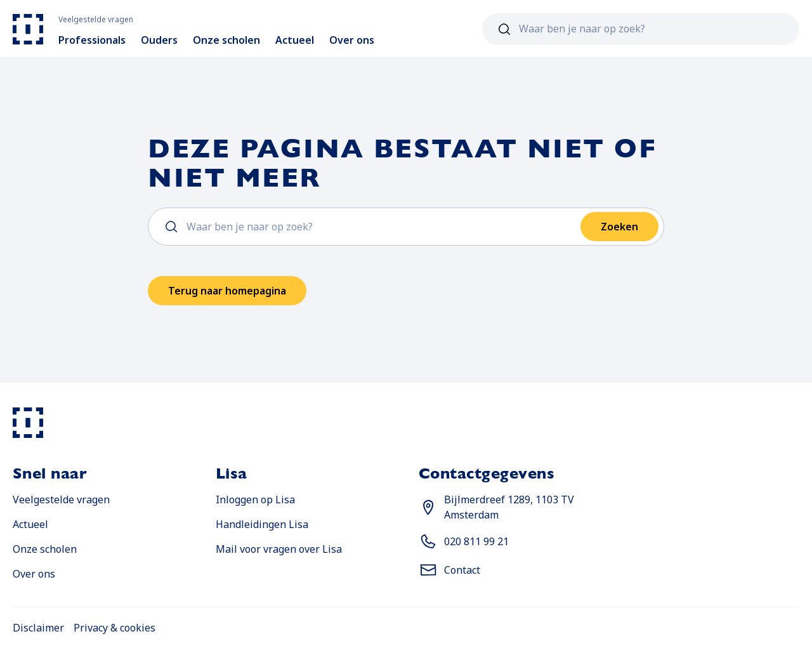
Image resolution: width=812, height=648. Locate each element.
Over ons (34, 574)
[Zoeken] (504, 29)
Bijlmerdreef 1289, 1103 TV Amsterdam (509, 507)
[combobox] (641, 29)
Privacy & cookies (115, 628)
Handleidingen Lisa (262, 524)
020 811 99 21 (476, 541)
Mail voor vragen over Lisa (279, 549)
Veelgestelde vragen (61, 499)
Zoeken (619, 227)
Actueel (30, 524)
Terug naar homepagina (227, 291)
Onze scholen (45, 549)
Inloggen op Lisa (255, 499)
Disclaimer (38, 628)
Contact (462, 570)
